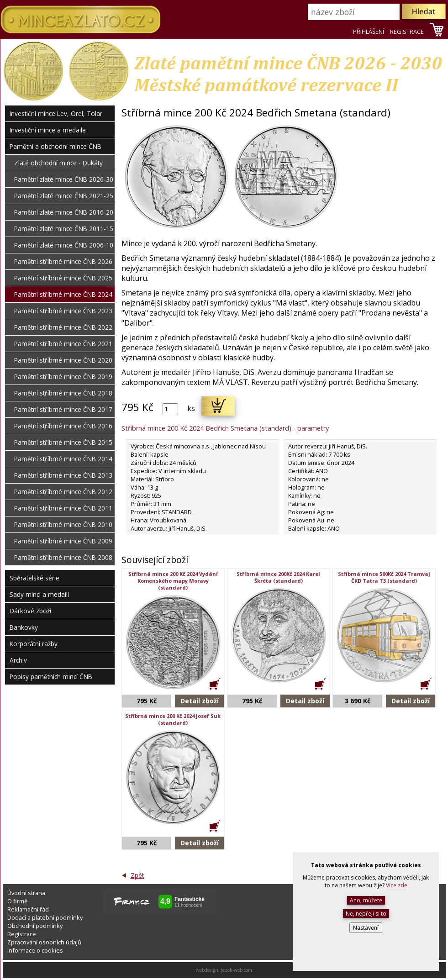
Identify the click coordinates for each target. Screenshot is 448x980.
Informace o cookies (35, 950)
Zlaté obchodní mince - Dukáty (58, 163)
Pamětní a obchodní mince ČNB (55, 146)
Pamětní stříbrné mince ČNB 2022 (63, 327)
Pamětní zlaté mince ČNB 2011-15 (64, 229)
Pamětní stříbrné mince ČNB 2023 (63, 311)
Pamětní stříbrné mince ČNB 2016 (63, 426)
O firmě (17, 901)
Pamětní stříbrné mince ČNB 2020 (63, 360)
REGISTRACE (407, 32)
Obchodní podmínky (35, 926)
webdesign (207, 970)
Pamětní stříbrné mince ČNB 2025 (63, 278)
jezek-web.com (237, 970)
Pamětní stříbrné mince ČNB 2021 (63, 344)
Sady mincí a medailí (39, 594)
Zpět (137, 875)
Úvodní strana (26, 893)
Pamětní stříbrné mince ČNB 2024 (63, 294)
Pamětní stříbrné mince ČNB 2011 (63, 508)
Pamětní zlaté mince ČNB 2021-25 (64, 196)
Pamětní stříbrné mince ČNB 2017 (63, 409)
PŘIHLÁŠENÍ (369, 32)
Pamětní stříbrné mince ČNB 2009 (63, 541)
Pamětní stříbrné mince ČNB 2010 (63, 524)
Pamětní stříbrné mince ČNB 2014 (63, 459)
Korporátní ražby (34, 644)
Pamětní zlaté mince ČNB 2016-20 (64, 212)
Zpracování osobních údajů (44, 942)
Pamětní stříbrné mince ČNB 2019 (63, 377)
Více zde (397, 885)
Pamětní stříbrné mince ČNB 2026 (63, 261)
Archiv (18, 660)
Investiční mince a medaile (48, 130)
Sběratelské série (34, 578)
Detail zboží (200, 701)
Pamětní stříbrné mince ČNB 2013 (63, 475)
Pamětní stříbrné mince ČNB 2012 (63, 492)
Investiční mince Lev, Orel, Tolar (56, 113)
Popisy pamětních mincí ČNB (51, 677)
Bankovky (24, 627)
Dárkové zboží (30, 611)
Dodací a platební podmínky (45, 917)
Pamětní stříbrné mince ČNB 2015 (63, 442)
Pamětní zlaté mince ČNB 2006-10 (64, 245)
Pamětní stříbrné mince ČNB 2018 (63, 393)
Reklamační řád (28, 909)
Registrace (22, 934)
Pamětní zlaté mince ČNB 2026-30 (64, 179)
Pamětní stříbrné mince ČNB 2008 (63, 557)
